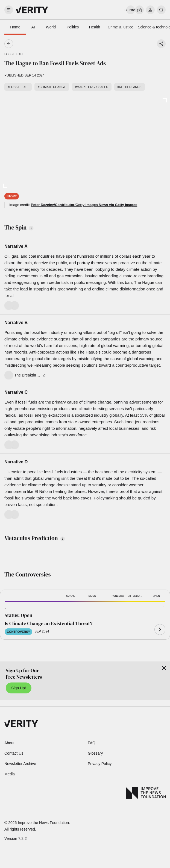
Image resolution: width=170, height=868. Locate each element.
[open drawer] (9, 10)
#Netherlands (130, 87)
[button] (14, 608)
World (51, 27)
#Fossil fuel (18, 87)
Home (15, 27)
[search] (161, 10)
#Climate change (52, 87)
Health (95, 27)
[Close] (164, 668)
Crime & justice (121, 27)
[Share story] (161, 44)
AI (33, 27)
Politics (73, 27)
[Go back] (47, 44)
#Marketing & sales (92, 87)
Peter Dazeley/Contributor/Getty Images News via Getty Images (84, 205)
